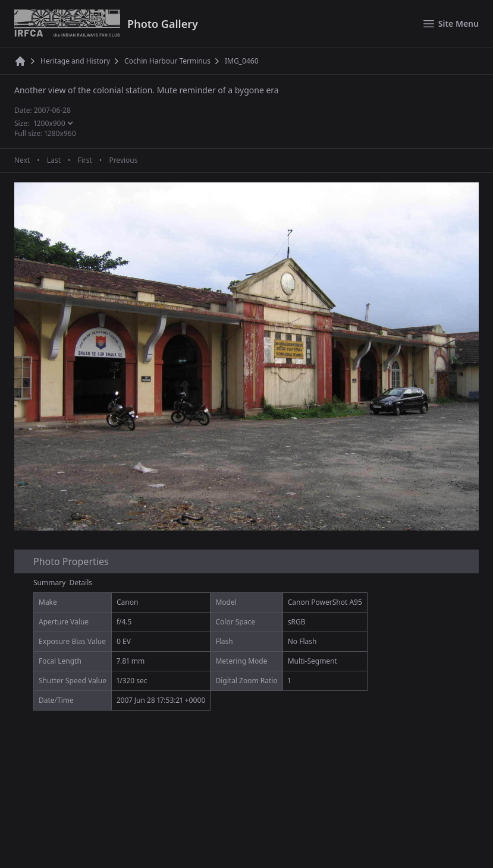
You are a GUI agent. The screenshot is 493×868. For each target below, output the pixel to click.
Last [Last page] (54, 160)
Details (81, 583)
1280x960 (60, 133)
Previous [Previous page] (123, 160)
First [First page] (84, 160)
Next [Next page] (22, 160)
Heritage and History (75, 61)
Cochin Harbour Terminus (167, 61)
